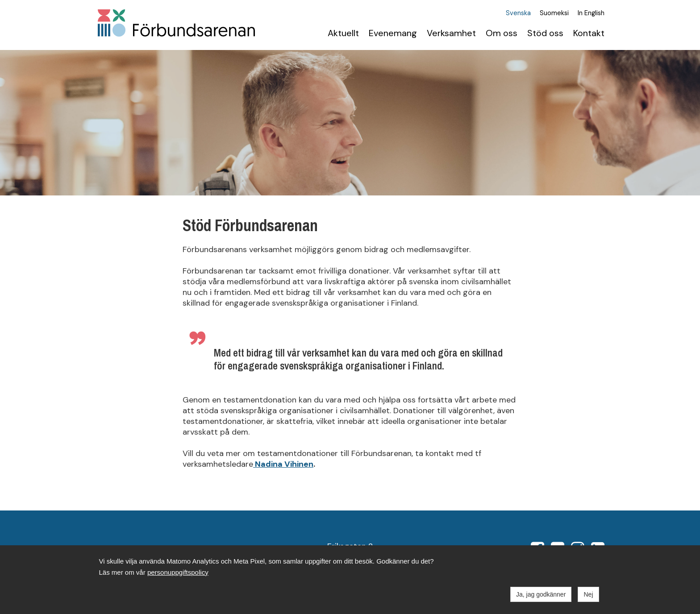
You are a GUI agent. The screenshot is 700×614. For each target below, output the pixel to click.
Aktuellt (343, 33)
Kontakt (589, 33)
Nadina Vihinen (283, 464)
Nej (588, 594)
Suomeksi (554, 13)
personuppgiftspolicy (178, 572)
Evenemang (393, 33)
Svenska (518, 13)
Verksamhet (451, 33)
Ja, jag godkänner (541, 594)
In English (591, 13)
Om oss (502, 33)
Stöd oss (545, 33)
